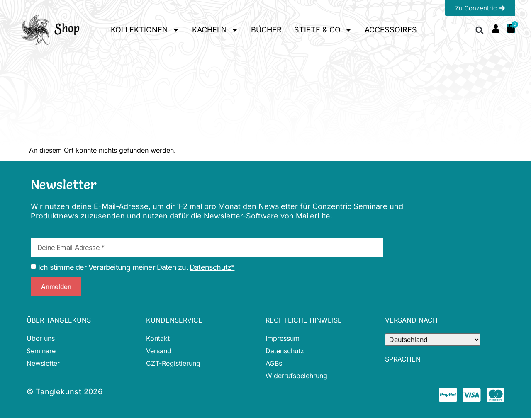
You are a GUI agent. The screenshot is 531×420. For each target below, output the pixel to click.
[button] (480, 30)
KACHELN (215, 30)
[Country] (433, 340)
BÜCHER (266, 30)
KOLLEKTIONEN (145, 30)
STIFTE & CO (323, 30)
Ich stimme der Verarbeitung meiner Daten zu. (136, 267)
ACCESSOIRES (391, 30)
